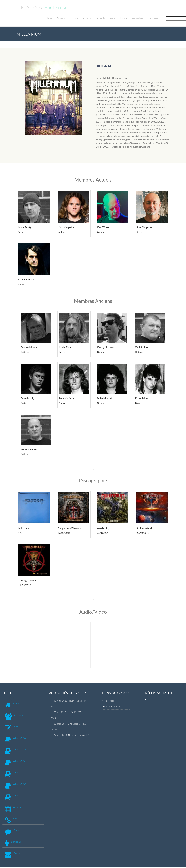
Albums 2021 (20, 796)
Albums (88, 18)
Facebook (110, 701)
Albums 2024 (20, 761)
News (76, 18)
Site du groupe (113, 707)
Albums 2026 (20, 738)
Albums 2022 (20, 784)
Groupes (62, 18)
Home (49, 18)
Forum (124, 18)
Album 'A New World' (78, 735)
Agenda (101, 18)
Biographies (138, 18)
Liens (112, 18)
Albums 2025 (20, 750)
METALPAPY (43, 7)
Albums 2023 (20, 773)
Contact (154, 18)
